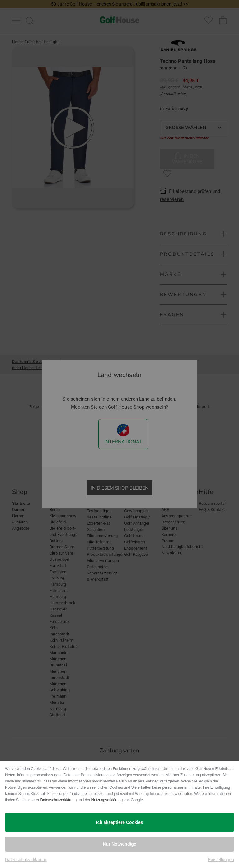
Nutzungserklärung (107, 800)
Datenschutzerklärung (58, 800)
